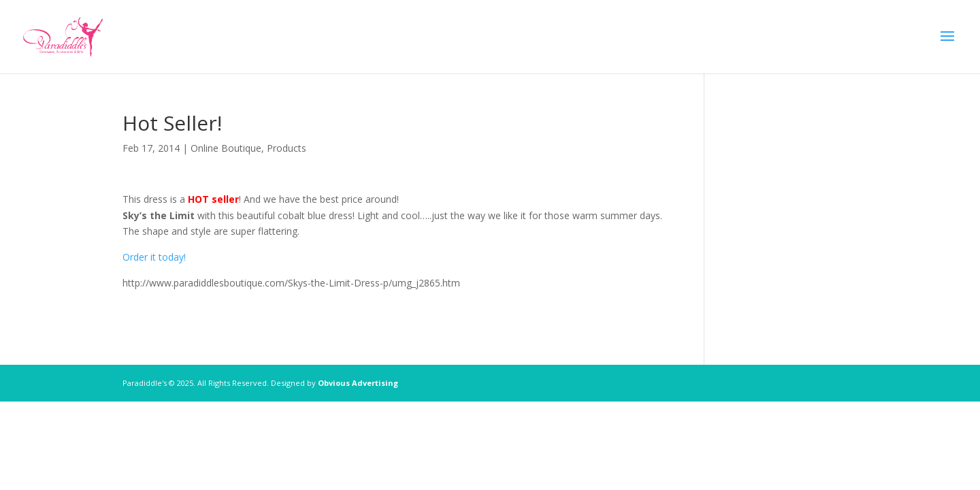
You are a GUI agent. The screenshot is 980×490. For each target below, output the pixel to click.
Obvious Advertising (358, 383)
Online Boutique (226, 148)
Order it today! (154, 257)
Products (287, 148)
